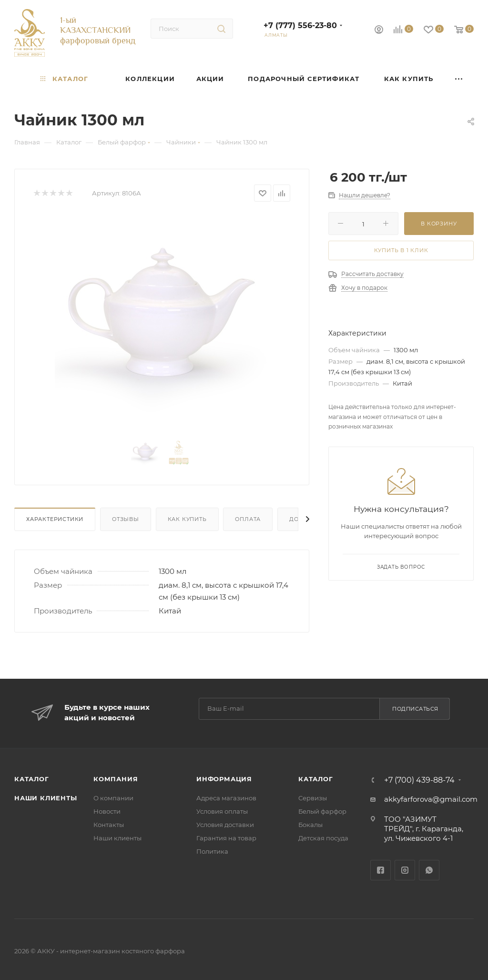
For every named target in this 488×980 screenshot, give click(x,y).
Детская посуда (323, 838)
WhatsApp (429, 870)
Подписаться (415, 709)
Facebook (381, 870)
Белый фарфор (322, 811)
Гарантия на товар (226, 838)
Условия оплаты (222, 811)
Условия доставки (225, 825)
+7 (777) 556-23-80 (300, 26)
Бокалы (310, 825)
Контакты (109, 825)
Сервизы (313, 798)
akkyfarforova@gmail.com (431, 799)
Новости (107, 811)
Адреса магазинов (226, 798)
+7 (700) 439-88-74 (419, 780)
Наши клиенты (46, 798)
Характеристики (55, 519)
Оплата (248, 519)
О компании (113, 798)
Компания (116, 779)
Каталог (32, 779)
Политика (212, 851)
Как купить (187, 519)
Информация (224, 779)
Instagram (405, 870)
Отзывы (126, 519)
